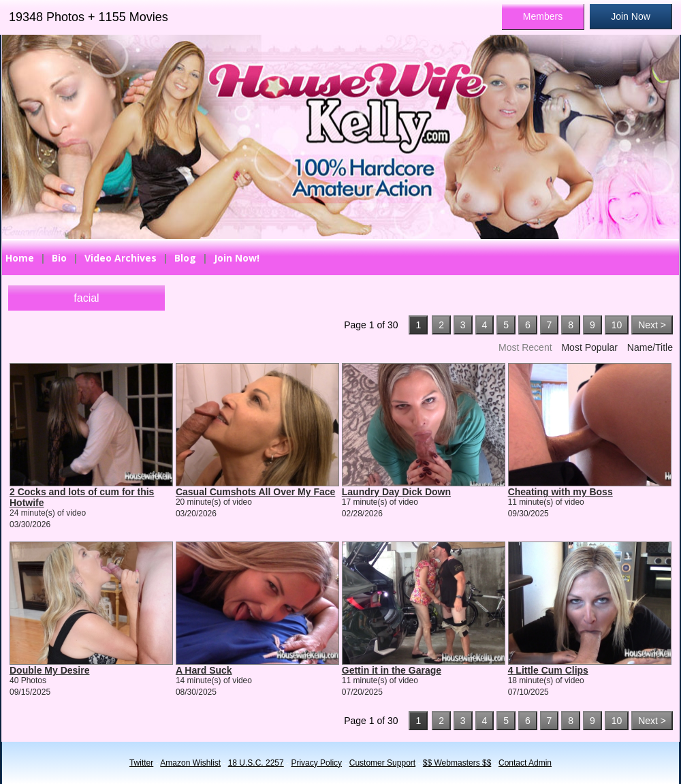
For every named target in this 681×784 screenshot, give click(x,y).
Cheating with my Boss (560, 492)
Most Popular (589, 347)
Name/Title (650, 347)
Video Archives (121, 258)
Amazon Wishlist (190, 763)
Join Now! (237, 258)
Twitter (141, 763)
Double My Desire (49, 670)
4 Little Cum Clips (548, 670)
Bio (59, 258)
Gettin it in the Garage (392, 670)
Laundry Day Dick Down (396, 492)
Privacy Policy (316, 763)
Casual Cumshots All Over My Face (255, 492)
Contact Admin (525, 763)
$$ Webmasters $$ (457, 763)
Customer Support (382, 763)
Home (20, 258)
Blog (185, 258)
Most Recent (525, 347)
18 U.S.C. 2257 (256, 763)
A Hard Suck (204, 670)
